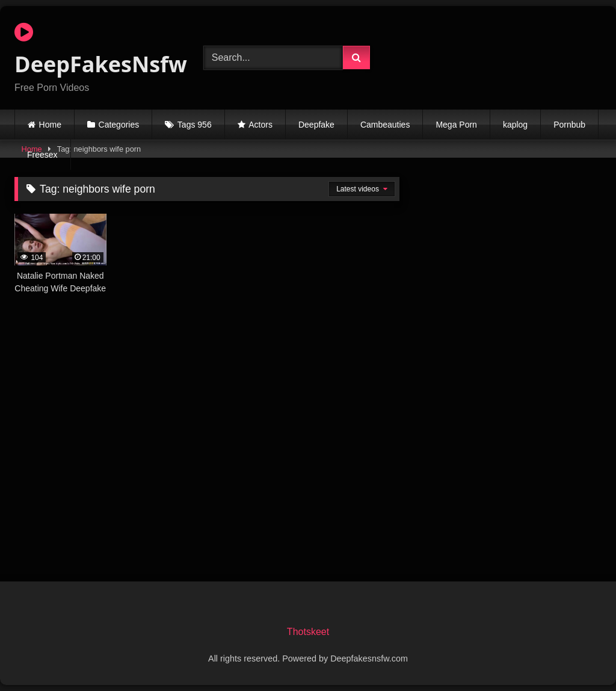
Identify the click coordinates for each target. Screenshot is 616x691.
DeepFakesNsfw (95, 50)
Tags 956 (195, 125)
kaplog (515, 125)
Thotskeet (308, 632)
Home (50, 125)
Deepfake (316, 125)
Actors (260, 125)
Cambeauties (385, 125)
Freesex (42, 155)
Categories (119, 125)
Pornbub (569, 125)
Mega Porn (456, 125)
